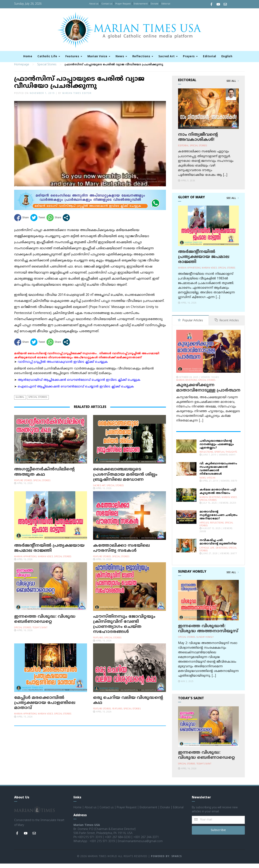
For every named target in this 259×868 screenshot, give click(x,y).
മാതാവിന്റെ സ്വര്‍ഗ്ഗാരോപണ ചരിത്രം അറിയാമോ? (219, 520)
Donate (155, 4)
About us (94, 4)
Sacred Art (168, 57)
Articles (204, 527)
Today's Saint (40, 633)
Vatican (211, 483)
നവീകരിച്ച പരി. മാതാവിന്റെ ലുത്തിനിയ (218, 546)
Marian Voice (99, 57)
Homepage (22, 70)
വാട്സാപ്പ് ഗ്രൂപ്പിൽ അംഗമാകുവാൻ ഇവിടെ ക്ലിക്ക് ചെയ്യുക (63, 367)
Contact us (107, 4)
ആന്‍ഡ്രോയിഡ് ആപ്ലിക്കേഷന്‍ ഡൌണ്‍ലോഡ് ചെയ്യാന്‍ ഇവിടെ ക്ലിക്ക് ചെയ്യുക (79, 385)
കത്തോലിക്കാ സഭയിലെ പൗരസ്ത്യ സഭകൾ (121, 553)
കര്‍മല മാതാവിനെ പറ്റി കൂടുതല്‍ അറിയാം (218, 496)
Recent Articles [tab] (227, 325)
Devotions (222, 552)
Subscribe (218, 835)
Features (74, 57)
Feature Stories (23, 485)
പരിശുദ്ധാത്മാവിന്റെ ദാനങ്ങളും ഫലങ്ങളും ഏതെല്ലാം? (217, 449)
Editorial (166, 4)
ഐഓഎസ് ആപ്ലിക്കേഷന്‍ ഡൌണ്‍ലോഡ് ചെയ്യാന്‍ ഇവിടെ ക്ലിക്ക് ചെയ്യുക (76, 392)
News (121, 57)
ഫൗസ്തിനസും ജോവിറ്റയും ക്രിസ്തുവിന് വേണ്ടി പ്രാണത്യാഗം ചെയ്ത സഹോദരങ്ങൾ (124, 629)
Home (28, 57)
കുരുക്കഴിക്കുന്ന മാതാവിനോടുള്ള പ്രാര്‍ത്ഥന (208, 392)
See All (233, 86)
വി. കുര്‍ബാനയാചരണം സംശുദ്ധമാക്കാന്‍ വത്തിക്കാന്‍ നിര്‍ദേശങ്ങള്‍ (218, 473)
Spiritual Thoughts (226, 457)
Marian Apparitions (25, 562)
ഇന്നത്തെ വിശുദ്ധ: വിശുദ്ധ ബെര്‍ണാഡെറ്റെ (45, 624)
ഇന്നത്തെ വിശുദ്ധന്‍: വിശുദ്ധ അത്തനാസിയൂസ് (208, 633)
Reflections (143, 57)
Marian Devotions (187, 385)
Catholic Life (49, 57)
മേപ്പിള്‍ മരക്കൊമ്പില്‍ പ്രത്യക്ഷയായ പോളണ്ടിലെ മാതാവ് (45, 708)
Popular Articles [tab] (190, 325)
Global (20, 402)
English (227, 57)
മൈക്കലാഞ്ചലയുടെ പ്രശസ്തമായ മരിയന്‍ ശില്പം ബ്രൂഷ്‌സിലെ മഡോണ (125, 480)
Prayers (190, 57)
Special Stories (47, 70)
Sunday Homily (205, 642)
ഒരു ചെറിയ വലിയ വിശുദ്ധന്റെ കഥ (128, 705)
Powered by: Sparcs (166, 861)
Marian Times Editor (77, 98)
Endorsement (141, 4)
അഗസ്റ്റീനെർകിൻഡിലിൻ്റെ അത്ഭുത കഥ (44, 477)
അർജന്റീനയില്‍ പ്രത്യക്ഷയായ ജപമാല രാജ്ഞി (49, 553)
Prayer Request (123, 4)
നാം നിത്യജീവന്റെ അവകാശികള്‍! (198, 142)
